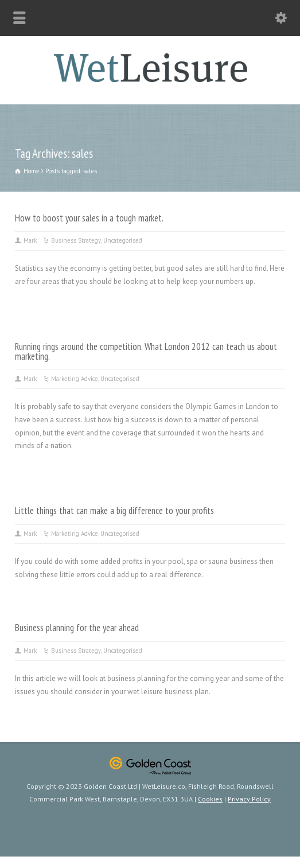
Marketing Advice (75, 379)
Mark (30, 240)
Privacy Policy (249, 799)
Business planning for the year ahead (77, 628)
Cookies (210, 799)
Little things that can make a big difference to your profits (114, 511)
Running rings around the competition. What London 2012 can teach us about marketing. (146, 351)
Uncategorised (123, 240)
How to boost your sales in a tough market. (89, 218)
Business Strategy (76, 240)
